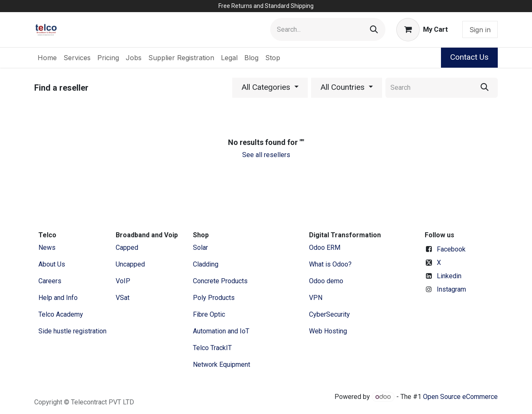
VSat (123, 298)
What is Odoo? (330, 264)
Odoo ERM (326, 248)
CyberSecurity (329, 314)
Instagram (451, 289)
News (47, 248)
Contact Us (469, 57)
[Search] (374, 29)
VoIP (123, 281)
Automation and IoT (221, 331)
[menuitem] (47, 58)
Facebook (451, 249)
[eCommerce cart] (422, 30)
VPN (316, 298)
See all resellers (266, 155)
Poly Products (214, 298)
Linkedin (449, 276)
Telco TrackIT (212, 348)
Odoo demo (326, 281)
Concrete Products (220, 281)
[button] (270, 88)
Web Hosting (328, 331)
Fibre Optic (209, 314)
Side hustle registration (72, 331)
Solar (200, 248)
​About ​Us (52, 264)
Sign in (480, 30)
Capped (128, 248)
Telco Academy (61, 314)
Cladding (206, 264)
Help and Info (58, 298)
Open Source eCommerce (460, 397)
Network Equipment (222, 364)
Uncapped (131, 264)
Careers (50, 281)
